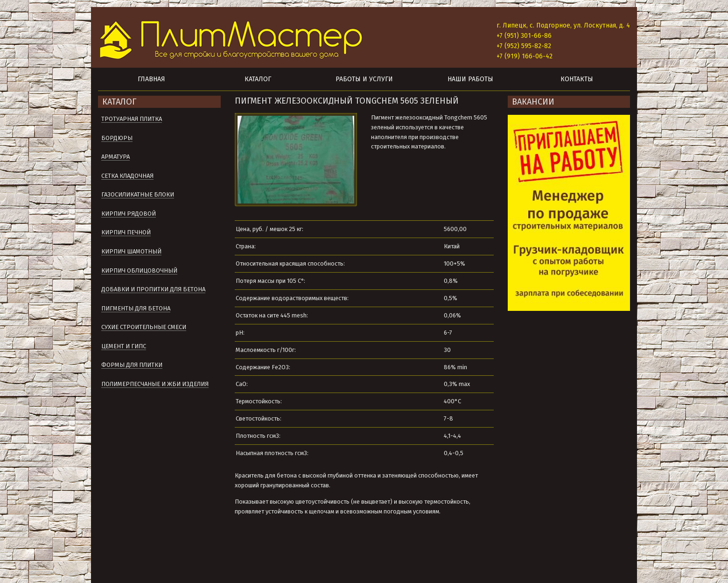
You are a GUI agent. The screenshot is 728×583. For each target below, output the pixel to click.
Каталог (258, 79)
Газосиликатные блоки (138, 194)
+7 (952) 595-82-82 (524, 46)
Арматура (115, 157)
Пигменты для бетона (136, 308)
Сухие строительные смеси (144, 327)
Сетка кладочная (127, 176)
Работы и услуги (364, 79)
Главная (151, 79)
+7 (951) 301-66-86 (524, 36)
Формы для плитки (132, 365)
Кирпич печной (126, 232)
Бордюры (117, 138)
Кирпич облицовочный (139, 270)
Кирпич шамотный (131, 251)
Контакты (577, 79)
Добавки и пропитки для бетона (153, 289)
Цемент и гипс (124, 346)
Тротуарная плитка (132, 119)
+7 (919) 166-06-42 (525, 56)
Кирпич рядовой (129, 214)
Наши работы (470, 79)
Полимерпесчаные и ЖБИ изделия (155, 384)
